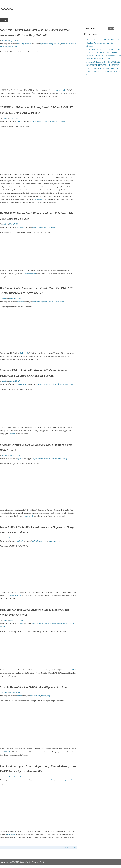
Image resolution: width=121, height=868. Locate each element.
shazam (51, 459)
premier (10, 47)
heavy (58, 44)
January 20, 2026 (15, 381)
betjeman (44, 302)
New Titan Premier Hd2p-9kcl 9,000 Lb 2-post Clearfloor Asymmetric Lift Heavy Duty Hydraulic (103, 43)
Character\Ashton (30, 274)
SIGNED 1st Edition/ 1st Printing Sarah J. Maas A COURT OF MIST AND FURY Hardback (103, 51)
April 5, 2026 (14, 118)
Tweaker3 (43, 862)
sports (67, 780)
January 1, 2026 (15, 456)
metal (54, 623)
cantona (37, 780)
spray (50, 541)
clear (41, 541)
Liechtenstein (38, 199)
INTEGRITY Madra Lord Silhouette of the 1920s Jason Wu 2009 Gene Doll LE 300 (104, 57)
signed (63, 121)
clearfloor (52, 44)
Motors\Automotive (59, 90)
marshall (66, 384)
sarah (58, 121)
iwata (45, 541)
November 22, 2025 (16, 620)
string (72, 623)
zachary (65, 459)
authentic (20, 541)
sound (62, 302)
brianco (41, 623)
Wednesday (11, 834)
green (43, 780)
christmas (39, 384)
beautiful (20, 623)
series (46, 459)
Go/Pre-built (24, 353)
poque (49, 696)
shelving (66, 623)
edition (39, 121)
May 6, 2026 (13, 41)
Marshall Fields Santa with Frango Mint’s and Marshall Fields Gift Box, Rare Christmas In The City (103, 71)
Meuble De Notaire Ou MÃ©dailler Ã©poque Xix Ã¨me (34, 687)
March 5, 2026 (14, 224)
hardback (20, 121)
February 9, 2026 (15, 299)
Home (4, 20)
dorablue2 (73, 670)
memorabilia (21, 780)
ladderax (48, 623)
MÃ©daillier (7, 752)
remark (40, 459)
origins (34, 459)
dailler (19, 696)
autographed (28, 516)
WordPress (33, 862)
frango (60, 384)
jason (41, 227)
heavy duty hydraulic (24, 44)
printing (52, 121)
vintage (3, 627)
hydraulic (3, 47)
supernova (56, 541)
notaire (44, 696)
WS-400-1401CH (15, 595)
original (59, 623)
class (49, 302)
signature (20, 459)
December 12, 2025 (16, 538)
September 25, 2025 (16, 777)
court (34, 121)
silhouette (20, 227)
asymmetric (44, 44)
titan (15, 47)
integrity (35, 227)
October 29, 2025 (15, 693)
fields (55, 384)
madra (46, 227)
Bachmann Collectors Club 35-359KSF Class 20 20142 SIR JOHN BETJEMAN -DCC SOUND (103, 64)
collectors (20, 302)
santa (72, 384)
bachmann (36, 302)
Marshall (12, 434)
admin (4, 41)
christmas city (22, 384)
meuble (38, 696)
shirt (57, 780)
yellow (72, 780)
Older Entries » (71, 847)
